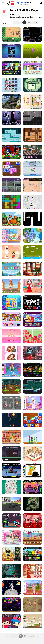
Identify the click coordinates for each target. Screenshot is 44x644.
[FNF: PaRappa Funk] (33, 487)
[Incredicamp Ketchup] (33, 521)
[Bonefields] (11, 34)
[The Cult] (33, 504)
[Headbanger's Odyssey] (33, 152)
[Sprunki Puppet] (33, 370)
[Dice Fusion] (11, 169)
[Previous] (7, 636)
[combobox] (6, 23)
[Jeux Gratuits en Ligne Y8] (11, 3)
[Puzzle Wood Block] (33, 135)
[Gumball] (33, 185)
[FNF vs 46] (11, 521)
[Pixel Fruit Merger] (11, 219)
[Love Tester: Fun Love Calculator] (11, 336)
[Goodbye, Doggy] (11, 454)
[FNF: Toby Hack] (11, 470)
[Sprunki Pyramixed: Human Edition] (11, 68)
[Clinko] (33, 51)
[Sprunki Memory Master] (11, 403)
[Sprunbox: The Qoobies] (33, 68)
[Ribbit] (33, 219)
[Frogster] (33, 621)
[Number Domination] (11, 85)
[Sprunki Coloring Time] (33, 470)
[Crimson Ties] (33, 85)
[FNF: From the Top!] (11, 621)
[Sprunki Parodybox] (33, 554)
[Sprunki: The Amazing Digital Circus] (11, 319)
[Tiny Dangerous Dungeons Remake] (33, 386)
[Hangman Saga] (33, 202)
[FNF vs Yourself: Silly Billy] (11, 118)
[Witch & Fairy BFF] (11, 554)
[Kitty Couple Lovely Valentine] (33, 286)
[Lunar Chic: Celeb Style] (33, 571)
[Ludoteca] (33, 102)
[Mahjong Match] (11, 487)
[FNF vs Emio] (11, 571)
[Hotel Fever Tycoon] (11, 437)
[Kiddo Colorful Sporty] (33, 588)
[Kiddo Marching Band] (11, 286)
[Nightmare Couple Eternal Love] (33, 353)
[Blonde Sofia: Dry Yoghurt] (11, 236)
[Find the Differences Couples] (11, 353)
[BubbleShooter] (11, 604)
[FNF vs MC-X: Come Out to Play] (11, 152)
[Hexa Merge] (33, 236)
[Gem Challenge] (11, 303)
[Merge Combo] (33, 437)
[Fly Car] (33, 252)
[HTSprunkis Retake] (33, 319)
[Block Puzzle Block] (11, 202)
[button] (39, 17)
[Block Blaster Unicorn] (11, 269)
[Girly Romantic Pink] (11, 537)
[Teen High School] (11, 370)
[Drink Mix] (33, 537)
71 (20, 22)
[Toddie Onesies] (33, 403)
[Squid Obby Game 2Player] (33, 118)
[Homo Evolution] (33, 604)
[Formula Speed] (11, 504)
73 (29, 22)
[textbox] (6, 23)
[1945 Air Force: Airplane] (11, 420)
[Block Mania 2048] (33, 420)
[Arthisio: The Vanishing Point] (11, 185)
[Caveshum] (33, 34)
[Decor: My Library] (33, 454)
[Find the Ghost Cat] (11, 102)
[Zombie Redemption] (11, 386)
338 (36, 22)
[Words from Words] (33, 269)
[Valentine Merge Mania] (33, 336)
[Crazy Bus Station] (33, 169)
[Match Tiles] (11, 51)
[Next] (37, 636)
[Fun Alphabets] (11, 252)
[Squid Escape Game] (11, 135)
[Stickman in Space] (11, 588)
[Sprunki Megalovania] (33, 303)
